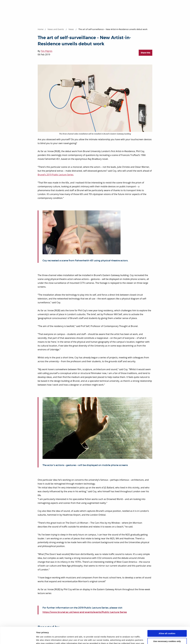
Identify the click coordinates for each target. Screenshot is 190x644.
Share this (145, 53)
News (71, 29)
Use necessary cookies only (167, 625)
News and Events (56, 29)
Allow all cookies (167, 618)
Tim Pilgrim (47, 51)
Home (41, 29)
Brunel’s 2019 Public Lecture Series (56, 175)
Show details (42, 639)
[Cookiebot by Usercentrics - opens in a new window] (18, 639)
